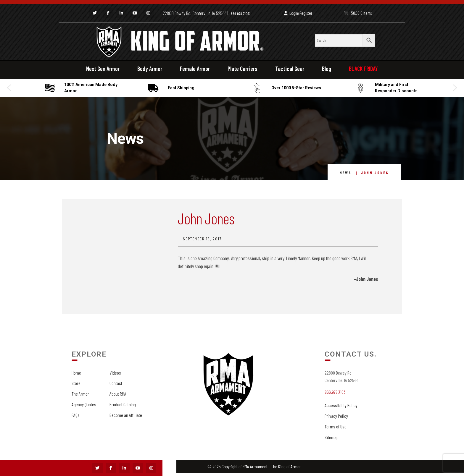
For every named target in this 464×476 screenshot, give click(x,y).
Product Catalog (123, 404)
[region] (232, 88)
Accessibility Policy (341, 405)
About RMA (118, 394)
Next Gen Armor (103, 69)
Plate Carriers (243, 69)
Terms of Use (336, 426)
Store (76, 383)
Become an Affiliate (126, 415)
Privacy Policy (336, 416)
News (345, 173)
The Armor (80, 394)
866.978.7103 (240, 13)
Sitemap (332, 437)
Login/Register (298, 13)
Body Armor (150, 69)
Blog (327, 69)
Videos (115, 373)
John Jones (206, 218)
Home (76, 373)
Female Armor (195, 69)
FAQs (76, 415)
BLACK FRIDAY (363, 69)
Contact (116, 383)
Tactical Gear (290, 69)
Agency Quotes (84, 404)
